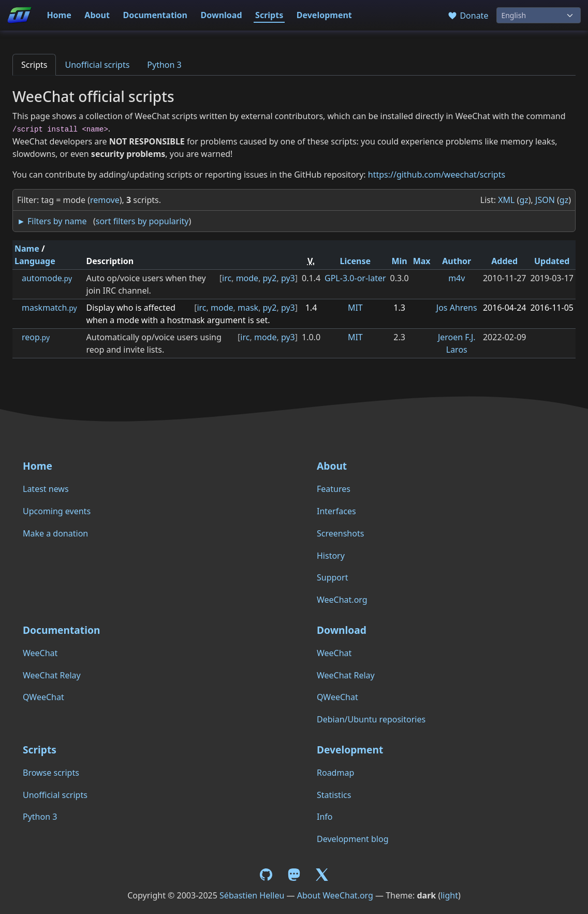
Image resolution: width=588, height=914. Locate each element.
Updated (552, 261)
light (449, 895)
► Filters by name (52, 221)
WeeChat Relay (52, 675)
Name (27, 249)
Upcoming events (57, 511)
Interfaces (336, 511)
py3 (288, 278)
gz (524, 200)
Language (35, 261)
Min (399, 261)
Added (504, 261)
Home (59, 15)
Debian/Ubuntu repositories (371, 719)
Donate (468, 16)
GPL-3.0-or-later (355, 278)
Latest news (46, 489)
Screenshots (340, 533)
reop (36, 337)
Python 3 (164, 65)
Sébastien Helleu (252, 895)
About (97, 15)
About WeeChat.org (335, 895)
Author (457, 261)
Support (332, 577)
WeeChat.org (342, 600)
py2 (270, 278)
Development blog (352, 839)
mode (247, 278)
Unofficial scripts (97, 65)
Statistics (334, 795)
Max (422, 261)
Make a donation (55, 533)
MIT (355, 308)
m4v (457, 278)
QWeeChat (43, 697)
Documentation (155, 15)
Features (334, 489)
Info (325, 817)
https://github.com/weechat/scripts (437, 175)
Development (324, 15)
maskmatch (49, 308)
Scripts (269, 15)
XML (506, 200)
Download (222, 15)
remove (105, 200)
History (331, 556)
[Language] (539, 15)
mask (248, 308)
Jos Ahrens (457, 308)
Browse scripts (51, 773)
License (356, 261)
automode (47, 278)
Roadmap (335, 773)
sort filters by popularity (142, 221)
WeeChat (40, 653)
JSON (545, 200)
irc (227, 278)
